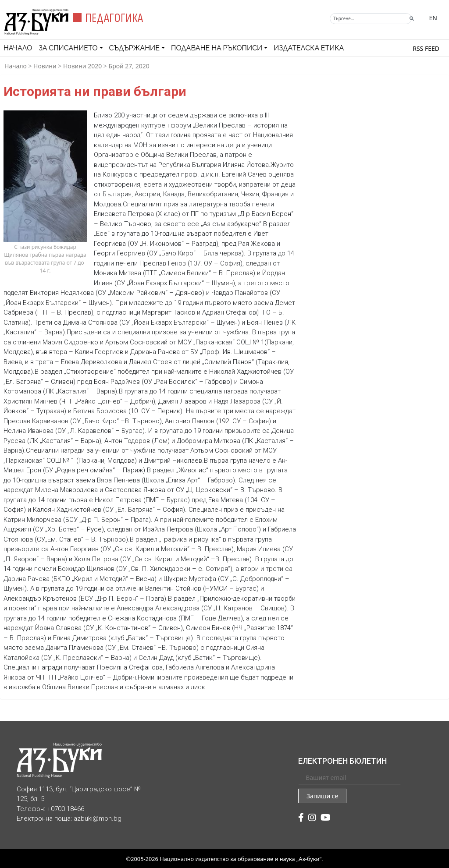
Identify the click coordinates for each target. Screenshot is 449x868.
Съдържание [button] (134, 48)
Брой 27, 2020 (129, 66)
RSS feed (426, 48)
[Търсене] (371, 19)
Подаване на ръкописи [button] (217, 48)
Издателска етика (309, 48)
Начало (18, 48)
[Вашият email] (349, 777)
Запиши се (322, 796)
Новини (45, 66)
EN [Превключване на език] (433, 18)
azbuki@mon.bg (98, 818)
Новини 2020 (82, 66)
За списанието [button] (68, 48)
